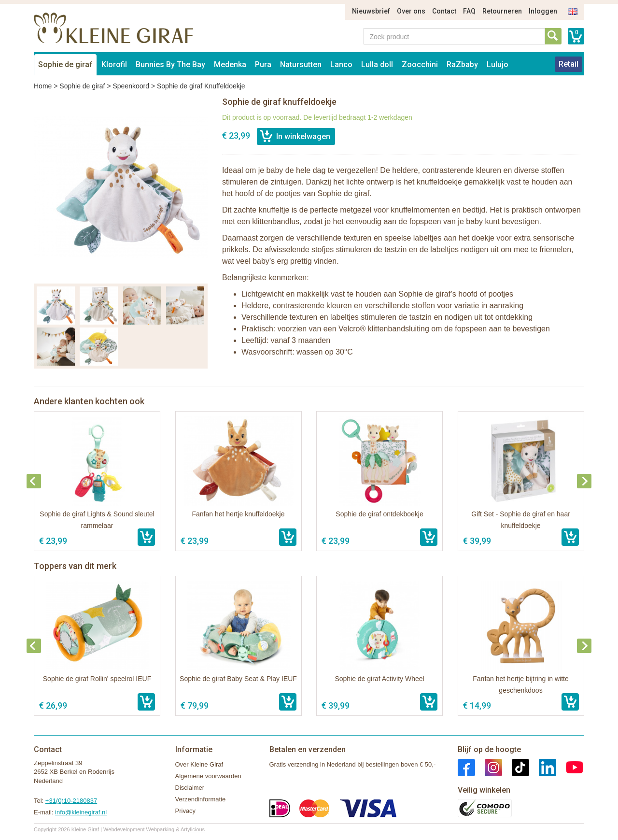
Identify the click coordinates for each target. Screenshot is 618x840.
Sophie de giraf (65, 64)
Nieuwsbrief (371, 11)
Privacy (186, 811)
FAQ (469, 11)
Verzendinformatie (201, 799)
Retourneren (502, 11)
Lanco (341, 64)
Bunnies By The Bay (170, 64)
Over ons (411, 11)
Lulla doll (377, 64)
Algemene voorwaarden (208, 776)
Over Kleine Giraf (199, 764)
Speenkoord (131, 86)
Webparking (161, 829)
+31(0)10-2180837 (71, 801)
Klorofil (114, 64)
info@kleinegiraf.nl (81, 812)
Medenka (230, 64)
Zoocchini (420, 64)
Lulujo (498, 64)
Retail (569, 64)
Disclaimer (190, 788)
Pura (263, 64)
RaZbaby (462, 64)
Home (43, 86)
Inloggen (543, 11)
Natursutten (301, 64)
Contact (444, 11)
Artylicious (193, 829)
